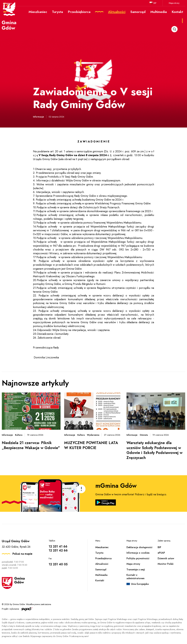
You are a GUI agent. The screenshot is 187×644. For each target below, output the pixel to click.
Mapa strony (174, 3)
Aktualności (102, 564)
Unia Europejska (140, 584)
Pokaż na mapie (22, 554)
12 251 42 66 (58, 550)
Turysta (99, 553)
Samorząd (101, 570)
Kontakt (100, 580)
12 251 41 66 (58, 547)
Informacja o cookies (138, 553)
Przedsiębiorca (103, 558)
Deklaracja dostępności (139, 547)
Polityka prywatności (138, 558)
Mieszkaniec (102, 547)
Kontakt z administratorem (135, 577)
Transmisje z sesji (136, 570)
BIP (155, 3)
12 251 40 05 (58, 564)
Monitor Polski (166, 564)
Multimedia (101, 575)
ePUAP (161, 553)
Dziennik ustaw (166, 558)
